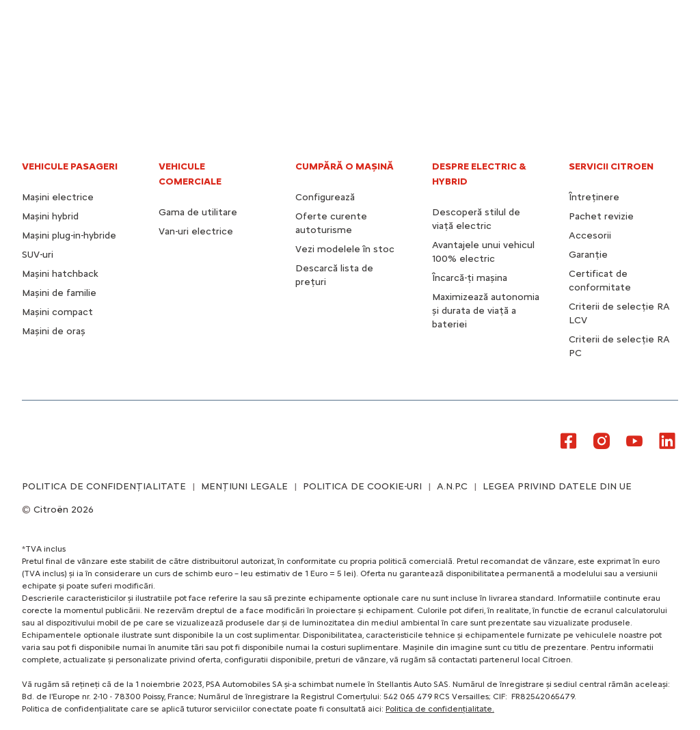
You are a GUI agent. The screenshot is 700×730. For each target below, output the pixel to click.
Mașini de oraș (54, 331)
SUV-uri (38, 255)
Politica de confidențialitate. (440, 709)
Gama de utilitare (198, 212)
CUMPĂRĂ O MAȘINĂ (345, 166)
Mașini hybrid (50, 216)
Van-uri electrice (196, 231)
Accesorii (590, 235)
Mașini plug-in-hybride (69, 235)
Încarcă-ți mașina (470, 278)
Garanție (588, 255)
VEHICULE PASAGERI (70, 166)
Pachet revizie (601, 216)
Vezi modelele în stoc (345, 249)
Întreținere (594, 197)
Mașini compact (57, 312)
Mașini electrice (58, 197)
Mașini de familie (59, 293)
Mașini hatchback (60, 274)
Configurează (325, 197)
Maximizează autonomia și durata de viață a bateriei (486, 311)
